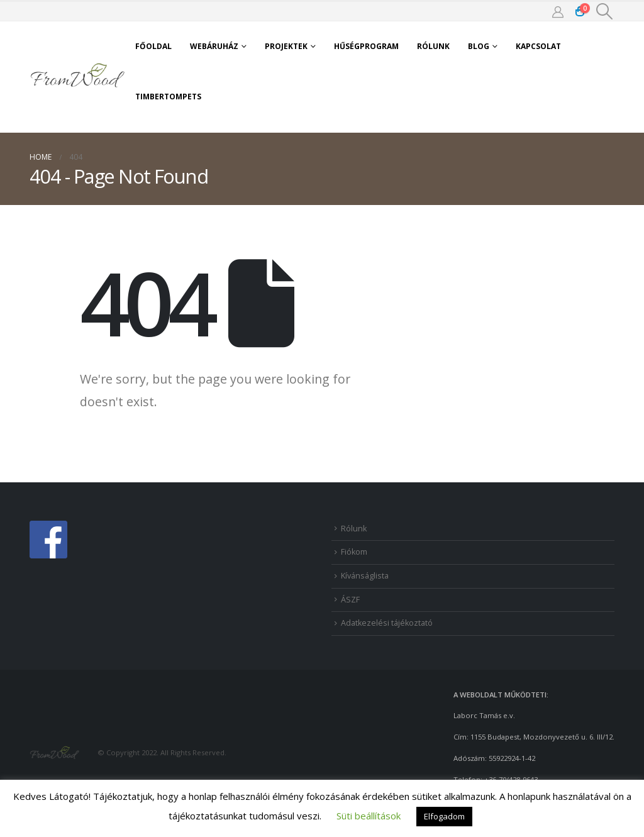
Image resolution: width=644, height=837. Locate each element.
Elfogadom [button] (444, 816)
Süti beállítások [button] (369, 816)
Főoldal (153, 46)
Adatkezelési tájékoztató (387, 623)
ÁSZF (350, 600)
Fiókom (354, 552)
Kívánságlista (365, 576)
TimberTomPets (168, 97)
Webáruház (214, 46)
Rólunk (433, 46)
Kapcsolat (538, 46)
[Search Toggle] (605, 11)
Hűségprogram (366, 46)
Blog (479, 46)
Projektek (286, 46)
